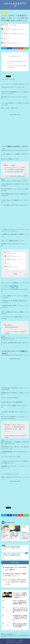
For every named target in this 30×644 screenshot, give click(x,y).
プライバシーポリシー (12, 640)
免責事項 (21, 640)
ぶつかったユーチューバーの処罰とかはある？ (16, 66)
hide (19, 57)
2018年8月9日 (21, 176)
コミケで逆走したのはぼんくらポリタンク (16, 62)
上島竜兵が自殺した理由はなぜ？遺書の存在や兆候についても (15, 575)
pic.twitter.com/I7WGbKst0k (15, 172)
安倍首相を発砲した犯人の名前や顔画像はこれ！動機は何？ (15, 569)
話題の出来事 (4, 13)
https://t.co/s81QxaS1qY (12, 327)
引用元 (15, 274)
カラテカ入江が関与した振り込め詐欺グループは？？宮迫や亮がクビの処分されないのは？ (15, 582)
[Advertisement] (15, 127)
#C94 (18, 170)
